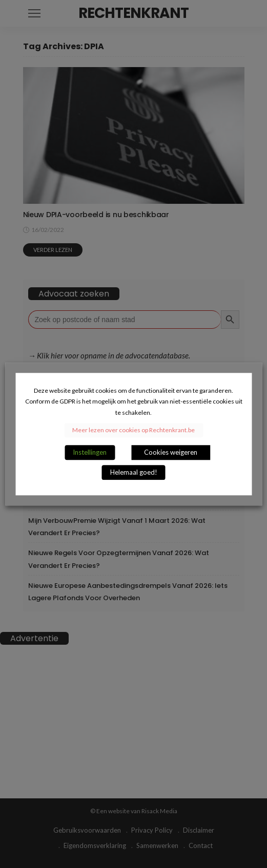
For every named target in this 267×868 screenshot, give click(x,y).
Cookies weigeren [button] (171, 452)
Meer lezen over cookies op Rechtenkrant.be (133, 430)
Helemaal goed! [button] (134, 472)
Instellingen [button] (90, 452)
